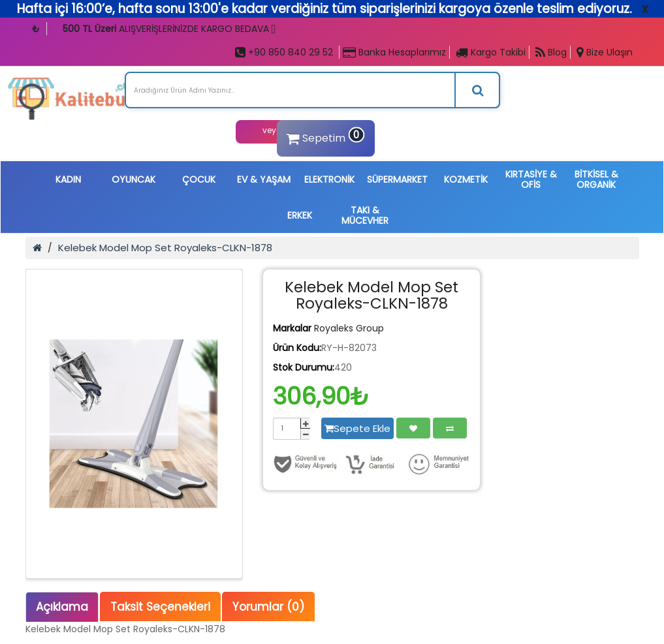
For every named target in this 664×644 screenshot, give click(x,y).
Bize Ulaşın (605, 52)
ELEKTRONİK (329, 179)
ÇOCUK (199, 179)
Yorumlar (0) (268, 607)
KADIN (68, 179)
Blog (551, 52)
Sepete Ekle (357, 428)
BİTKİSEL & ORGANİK (596, 179)
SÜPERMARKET (397, 179)
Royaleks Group (349, 328)
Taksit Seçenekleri (160, 607)
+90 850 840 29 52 (284, 52)
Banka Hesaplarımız (394, 52)
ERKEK (300, 215)
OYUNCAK (134, 179)
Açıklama (62, 607)
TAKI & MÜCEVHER (365, 215)
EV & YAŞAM (264, 179)
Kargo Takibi (491, 52)
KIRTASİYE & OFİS (531, 179)
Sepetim (324, 136)
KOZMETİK (466, 179)
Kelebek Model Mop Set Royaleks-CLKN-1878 (165, 248)
